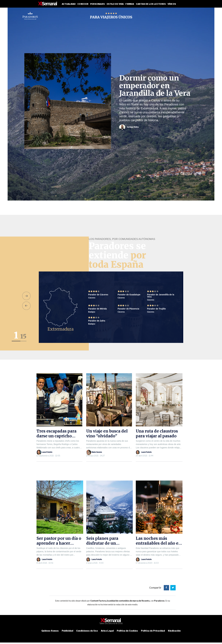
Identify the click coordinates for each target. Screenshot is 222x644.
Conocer (83, 4)
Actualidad (69, 4)
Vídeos (172, 4)
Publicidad (67, 631)
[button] (26, 296)
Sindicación (174, 631)
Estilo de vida (115, 4)
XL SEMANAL (48, 4)
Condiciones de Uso (87, 631)
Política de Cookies (127, 631)
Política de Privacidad (153, 631)
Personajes (97, 4)
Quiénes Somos (50, 631)
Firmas (130, 4)
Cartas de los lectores (151, 4)
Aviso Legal (107, 631)
